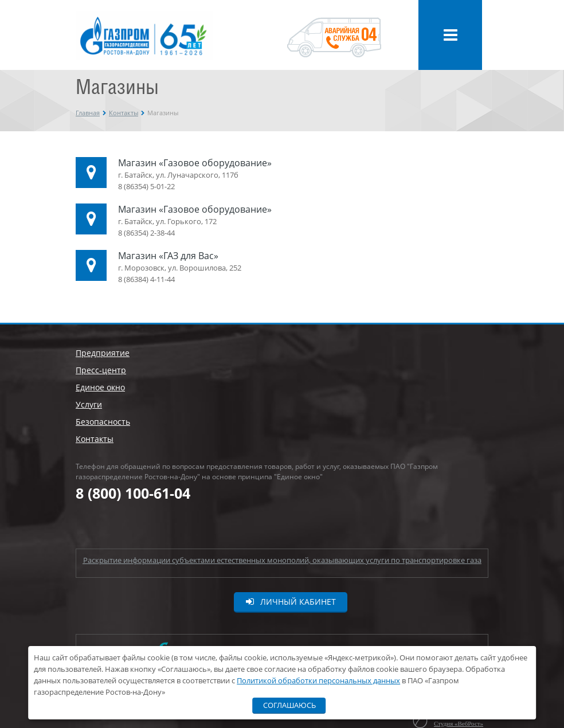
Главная (88, 113)
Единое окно (100, 387)
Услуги (89, 404)
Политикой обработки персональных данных (318, 680)
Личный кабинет (291, 602)
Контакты (124, 113)
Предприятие (103, 353)
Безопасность (103, 422)
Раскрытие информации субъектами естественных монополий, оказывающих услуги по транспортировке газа (282, 560)
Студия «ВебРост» (459, 723)
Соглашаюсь (289, 705)
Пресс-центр (101, 370)
